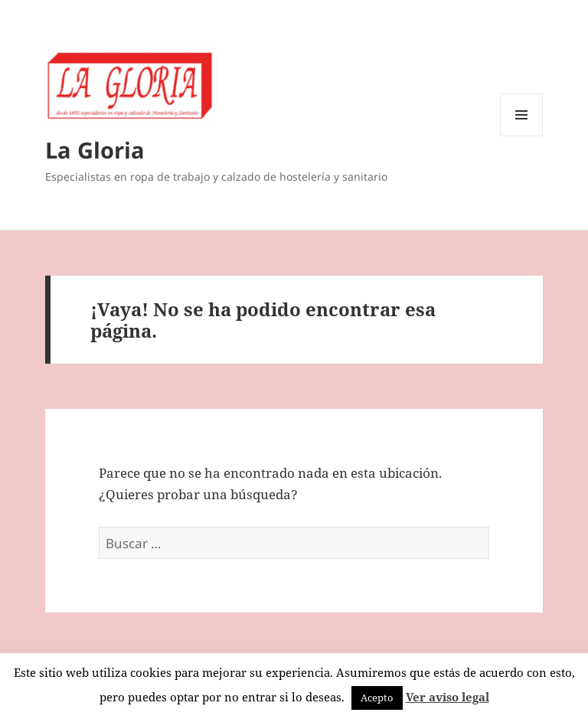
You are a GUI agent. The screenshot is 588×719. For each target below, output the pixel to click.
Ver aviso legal (448, 697)
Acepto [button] (377, 698)
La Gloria (95, 150)
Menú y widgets (522, 136)
